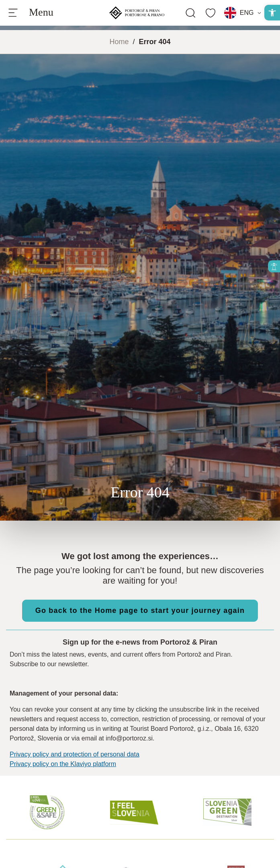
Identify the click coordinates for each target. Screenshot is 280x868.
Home (119, 42)
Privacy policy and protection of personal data (75, 754)
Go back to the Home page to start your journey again (140, 610)
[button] (272, 13)
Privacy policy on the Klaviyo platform (63, 764)
